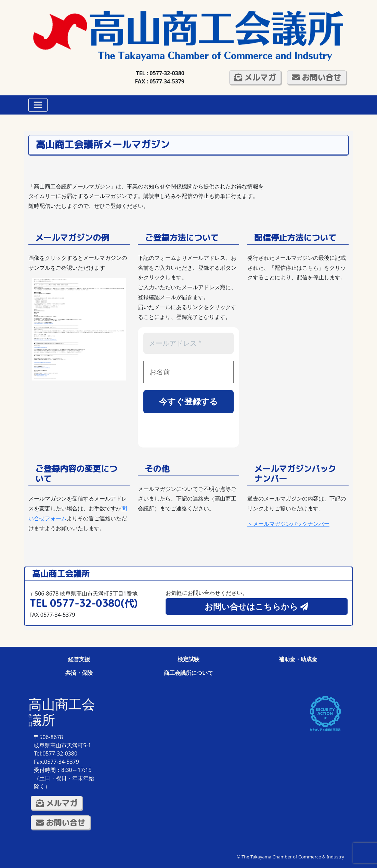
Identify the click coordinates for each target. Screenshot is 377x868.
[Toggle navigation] (38, 105)
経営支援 (79, 659)
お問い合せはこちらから (256, 606)
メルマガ (255, 77)
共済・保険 (79, 673)
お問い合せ (316, 77)
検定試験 (188, 659)
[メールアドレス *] (188, 343)
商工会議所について (188, 673)
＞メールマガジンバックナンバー (288, 524)
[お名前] (188, 372)
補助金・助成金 (298, 659)
